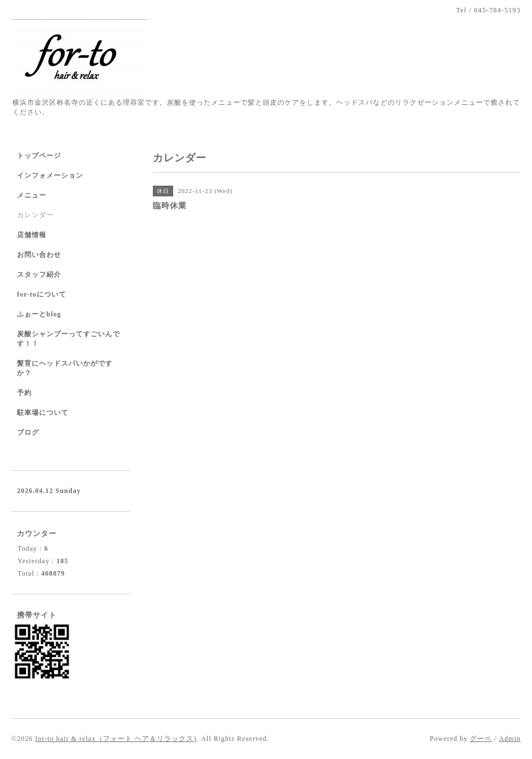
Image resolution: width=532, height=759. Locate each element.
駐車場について (43, 413)
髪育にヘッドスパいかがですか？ (65, 368)
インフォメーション (50, 175)
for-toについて (42, 294)
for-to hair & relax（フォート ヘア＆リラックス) (116, 739)
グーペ (481, 739)
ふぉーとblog (39, 314)
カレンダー (35, 215)
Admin (510, 739)
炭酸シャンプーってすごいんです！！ (68, 339)
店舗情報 (32, 235)
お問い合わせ (39, 255)
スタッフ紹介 (39, 275)
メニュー (32, 195)
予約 (24, 393)
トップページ (39, 156)
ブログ (28, 432)
